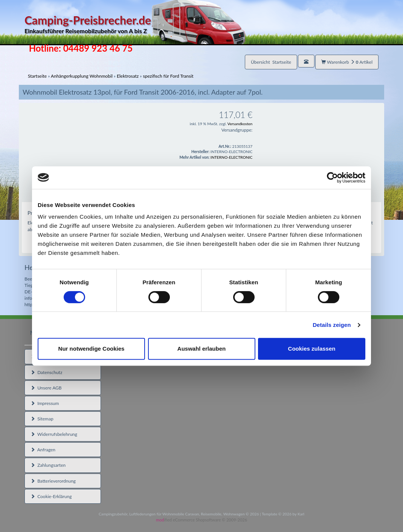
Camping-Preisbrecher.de (135, 24)
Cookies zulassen (312, 349)
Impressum (45, 403)
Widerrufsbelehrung (54, 434)
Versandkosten (240, 124)
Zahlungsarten (48, 465)
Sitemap (42, 419)
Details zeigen (332, 325)
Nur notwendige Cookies (92, 349)
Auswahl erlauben (201, 349)
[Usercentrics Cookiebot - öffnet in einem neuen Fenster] (332, 178)
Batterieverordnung (53, 481)
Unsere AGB (46, 388)
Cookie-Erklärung (51, 496)
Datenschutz (46, 372)
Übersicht (271, 62)
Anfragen (43, 450)
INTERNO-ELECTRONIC (232, 157)
